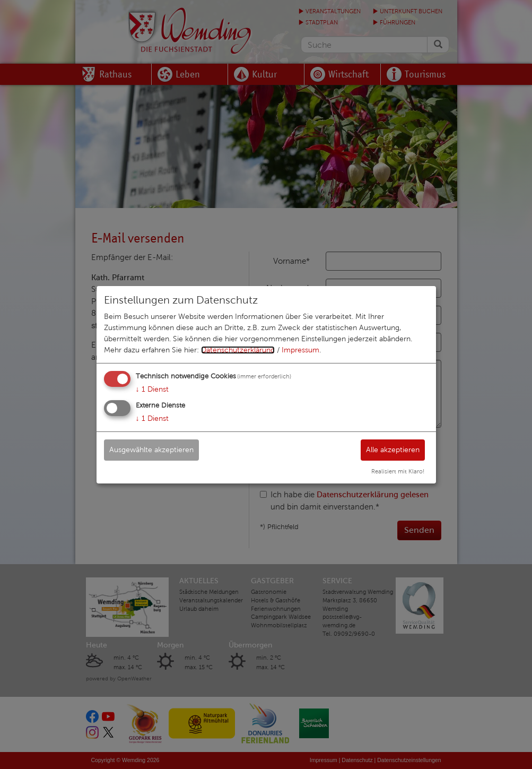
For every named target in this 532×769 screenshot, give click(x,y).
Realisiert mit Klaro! (398, 471)
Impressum (300, 350)
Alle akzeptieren (393, 450)
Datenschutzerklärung (238, 350)
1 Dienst (152, 389)
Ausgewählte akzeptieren (151, 450)
